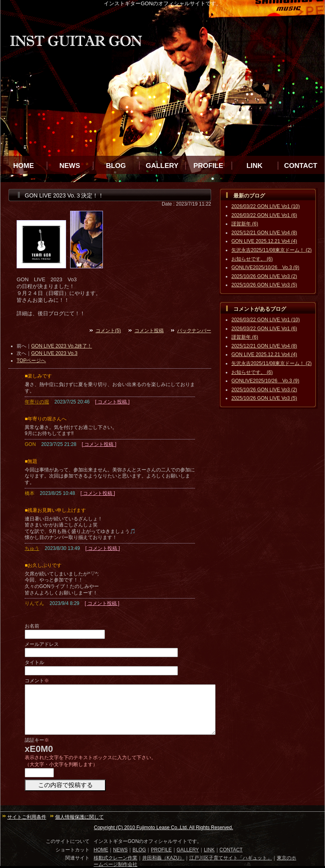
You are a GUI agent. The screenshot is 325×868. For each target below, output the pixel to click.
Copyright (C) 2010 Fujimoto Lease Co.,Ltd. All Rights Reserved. (164, 828)
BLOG (116, 166)
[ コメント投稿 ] (112, 402)
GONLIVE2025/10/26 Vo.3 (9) (265, 267)
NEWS (70, 166)
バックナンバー (194, 331)
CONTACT (301, 166)
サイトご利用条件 (27, 817)
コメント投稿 (149, 331)
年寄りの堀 (37, 402)
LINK (254, 166)
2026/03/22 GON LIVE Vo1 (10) (266, 206)
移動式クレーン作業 (115, 858)
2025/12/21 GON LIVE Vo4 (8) (264, 233)
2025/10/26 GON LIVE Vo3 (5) (264, 285)
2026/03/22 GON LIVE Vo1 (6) (264, 215)
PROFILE (208, 166)
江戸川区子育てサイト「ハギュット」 (231, 858)
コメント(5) (108, 331)
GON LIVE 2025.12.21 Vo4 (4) (264, 241)
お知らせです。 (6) (252, 259)
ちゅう (32, 548)
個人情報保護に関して (79, 817)
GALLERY (162, 166)
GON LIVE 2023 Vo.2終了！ (62, 346)
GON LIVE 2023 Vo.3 (54, 353)
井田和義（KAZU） (163, 858)
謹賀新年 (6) (245, 224)
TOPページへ (31, 361)
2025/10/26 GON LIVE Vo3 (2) (264, 276)
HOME (24, 166)
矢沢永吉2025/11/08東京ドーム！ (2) (272, 250)
